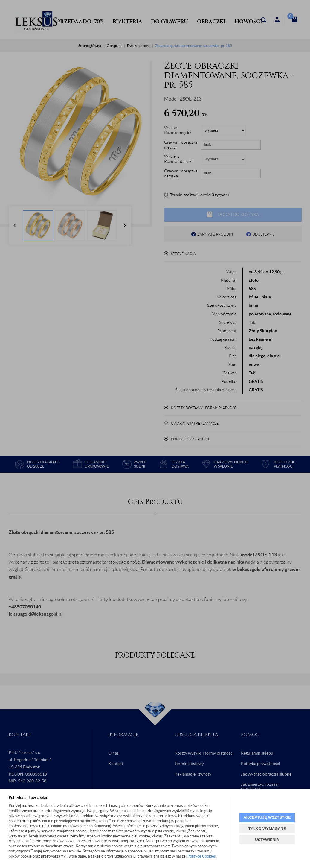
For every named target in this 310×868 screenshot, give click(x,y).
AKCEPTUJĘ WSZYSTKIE (267, 817)
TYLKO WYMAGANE (267, 829)
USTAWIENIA (267, 840)
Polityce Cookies (202, 856)
